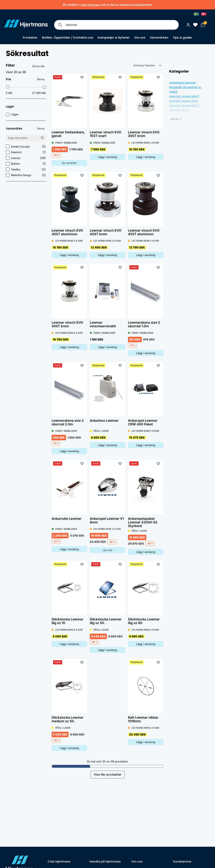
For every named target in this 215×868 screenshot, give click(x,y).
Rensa (41, 79)
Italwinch (26, 152)
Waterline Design (26, 175)
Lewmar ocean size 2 (184, 105)
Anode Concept (26, 147)
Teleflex (26, 169)
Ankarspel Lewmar (183, 83)
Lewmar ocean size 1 (184, 101)
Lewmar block (179, 110)
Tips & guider (182, 38)
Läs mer (107, 550)
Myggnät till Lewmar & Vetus (185, 90)
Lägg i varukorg (108, 157)
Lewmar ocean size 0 (184, 96)
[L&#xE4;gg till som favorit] (82, 77)
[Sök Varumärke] (42, 138)
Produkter (30, 38)
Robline (26, 164)
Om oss (140, 38)
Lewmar (26, 158)
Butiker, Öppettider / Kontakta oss (68, 38)
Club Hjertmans (90, 5)
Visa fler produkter (108, 775)
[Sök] (60, 25)
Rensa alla (38, 66)
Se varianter (69, 163)
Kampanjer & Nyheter (114, 38)
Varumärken (159, 38)
